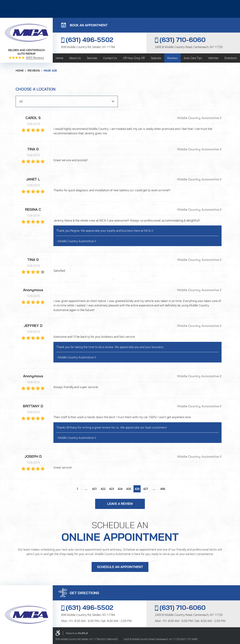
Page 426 (50, 71)
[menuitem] (59, 58)
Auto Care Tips (193, 58)
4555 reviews (35, 58)
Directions (231, 58)
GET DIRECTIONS (84, 593)
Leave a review (120, 504)
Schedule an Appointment (120, 567)
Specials (156, 58)
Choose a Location (36, 89)
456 (163, 489)
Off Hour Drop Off (134, 58)
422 (103, 489)
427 (146, 489)
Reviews (172, 58)
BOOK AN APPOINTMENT (89, 25)
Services (92, 58)
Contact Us (110, 58)
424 (120, 489)
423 (112, 489)
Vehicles (213, 58)
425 (129, 489)
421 (95, 489)
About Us (75, 58)
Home (59, 58)
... (86, 489)
